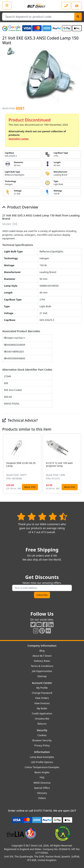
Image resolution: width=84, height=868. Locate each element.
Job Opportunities (42, 671)
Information (42, 752)
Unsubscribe (42, 719)
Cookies (42, 735)
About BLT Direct (42, 656)
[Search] (78, 17)
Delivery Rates (42, 661)
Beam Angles (42, 772)
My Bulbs (42, 708)
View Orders (42, 698)
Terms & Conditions (42, 666)
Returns (42, 724)
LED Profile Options (42, 762)
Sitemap (42, 676)
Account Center (42, 683)
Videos (42, 798)
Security (42, 730)
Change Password (42, 693)
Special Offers (42, 788)
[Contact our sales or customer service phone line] (66, 6)
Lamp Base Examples (42, 757)
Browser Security (42, 740)
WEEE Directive (42, 783)
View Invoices (42, 703)
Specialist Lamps (19, 139)
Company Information (42, 646)
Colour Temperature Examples (42, 767)
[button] (79, 464)
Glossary (42, 793)
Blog (42, 651)
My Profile (42, 688)
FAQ (42, 777)
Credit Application (42, 713)
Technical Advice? (20, 420)
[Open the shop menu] (7, 5)
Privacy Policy (42, 745)
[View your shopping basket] (77, 6)
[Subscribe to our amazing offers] (42, 588)
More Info (30, 487)
